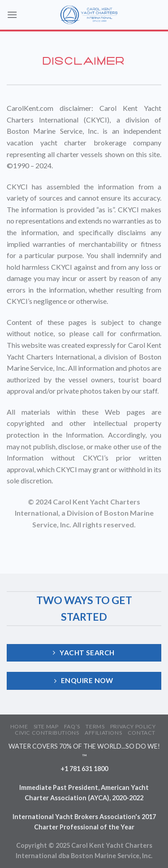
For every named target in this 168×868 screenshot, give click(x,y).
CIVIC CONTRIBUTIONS (47, 733)
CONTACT (142, 733)
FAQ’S (72, 726)
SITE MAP (46, 726)
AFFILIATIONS (103, 733)
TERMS (95, 726)
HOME (19, 726)
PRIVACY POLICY (133, 726)
